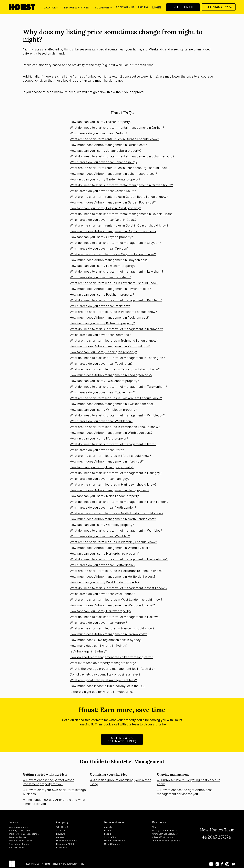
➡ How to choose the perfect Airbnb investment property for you (49, 782)
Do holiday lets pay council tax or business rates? (105, 674)
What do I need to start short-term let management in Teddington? (117, 358)
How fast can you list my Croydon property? (101, 237)
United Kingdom (112, 844)
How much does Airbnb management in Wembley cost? (110, 548)
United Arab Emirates (114, 841)
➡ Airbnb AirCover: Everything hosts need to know (189, 782)
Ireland (108, 834)
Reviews (61, 834)
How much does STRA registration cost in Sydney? (106, 640)
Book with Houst (17, 847)
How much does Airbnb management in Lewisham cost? (110, 289)
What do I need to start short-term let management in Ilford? (113, 444)
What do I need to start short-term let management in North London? (119, 502)
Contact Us (62, 847)
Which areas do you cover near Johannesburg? (104, 162)
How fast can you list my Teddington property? (103, 352)
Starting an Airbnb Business (165, 831)
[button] (52, 7)
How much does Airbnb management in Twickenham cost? (112, 404)
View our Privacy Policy (73, 864)
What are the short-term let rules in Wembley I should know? (113, 542)
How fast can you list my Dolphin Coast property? (105, 208)
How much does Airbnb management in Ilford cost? (107, 461)
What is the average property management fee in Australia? (112, 669)
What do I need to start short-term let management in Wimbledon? (117, 415)
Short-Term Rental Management (24, 834)
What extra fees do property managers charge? (104, 663)
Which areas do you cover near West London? (102, 594)
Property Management (19, 831)
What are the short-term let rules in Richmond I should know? (114, 341)
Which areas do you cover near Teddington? (101, 364)
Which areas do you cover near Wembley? (100, 536)
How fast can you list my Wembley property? (102, 525)
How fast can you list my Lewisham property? (103, 266)
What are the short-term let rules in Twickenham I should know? (116, 398)
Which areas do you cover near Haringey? (100, 479)
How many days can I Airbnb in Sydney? (99, 646)
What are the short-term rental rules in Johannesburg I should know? (119, 168)
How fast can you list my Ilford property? (99, 438)
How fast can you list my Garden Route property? (105, 179)
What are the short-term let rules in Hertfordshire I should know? (116, 571)
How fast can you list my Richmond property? (102, 323)
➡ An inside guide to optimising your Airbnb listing (121, 782)
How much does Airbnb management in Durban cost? (108, 145)
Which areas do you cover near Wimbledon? (101, 421)
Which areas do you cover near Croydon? (99, 248)
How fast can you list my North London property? (105, 496)
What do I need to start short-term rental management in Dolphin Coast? (122, 214)
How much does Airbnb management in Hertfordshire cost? (113, 577)
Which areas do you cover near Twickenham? (102, 392)
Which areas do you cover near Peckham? (100, 306)
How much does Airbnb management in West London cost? (112, 605)
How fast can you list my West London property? (105, 582)
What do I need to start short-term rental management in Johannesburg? (122, 156)
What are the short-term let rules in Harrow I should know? (112, 628)
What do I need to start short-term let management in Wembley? (116, 531)
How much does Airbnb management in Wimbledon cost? (111, 433)
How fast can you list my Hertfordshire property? (105, 554)
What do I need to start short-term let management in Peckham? (116, 300)
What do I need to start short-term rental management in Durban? (117, 128)
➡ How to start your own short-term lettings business (54, 792)
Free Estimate (183, 7)
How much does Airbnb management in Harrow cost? (108, 634)
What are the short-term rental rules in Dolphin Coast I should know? (119, 225)
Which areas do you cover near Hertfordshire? (103, 565)
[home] (22, 7)
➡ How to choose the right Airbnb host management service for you (184, 792)
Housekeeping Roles (67, 841)
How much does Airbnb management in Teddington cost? (111, 375)
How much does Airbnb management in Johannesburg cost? (113, 174)
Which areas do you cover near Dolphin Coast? (103, 220)
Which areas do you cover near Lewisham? (100, 277)
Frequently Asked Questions (166, 841)
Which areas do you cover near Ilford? (97, 450)
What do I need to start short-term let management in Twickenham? (118, 387)
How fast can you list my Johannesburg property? (106, 151)
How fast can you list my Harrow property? (101, 611)
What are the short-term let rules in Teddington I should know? (115, 369)
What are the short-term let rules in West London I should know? (116, 600)
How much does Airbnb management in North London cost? (113, 519)
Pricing (143, 7)
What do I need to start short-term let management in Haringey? (116, 473)
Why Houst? (62, 827)
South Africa (110, 837)
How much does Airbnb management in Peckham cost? (110, 318)
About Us (61, 831)
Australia (108, 827)
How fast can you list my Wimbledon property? (103, 410)
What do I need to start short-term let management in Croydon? (115, 243)
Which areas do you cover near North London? (103, 507)
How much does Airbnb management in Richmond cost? (110, 346)
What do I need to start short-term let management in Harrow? (115, 617)
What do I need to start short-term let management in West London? (119, 588)
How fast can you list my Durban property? (101, 122)
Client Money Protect (19, 844)
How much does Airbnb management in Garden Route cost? (113, 202)
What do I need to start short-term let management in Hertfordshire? (119, 559)
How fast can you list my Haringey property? (102, 467)
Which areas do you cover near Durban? (98, 133)
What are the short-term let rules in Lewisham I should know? (114, 283)
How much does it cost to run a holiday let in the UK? (108, 686)
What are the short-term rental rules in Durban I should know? (114, 139)
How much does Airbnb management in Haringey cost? (109, 490)
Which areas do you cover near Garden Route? (103, 191)
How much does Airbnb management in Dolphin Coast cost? (113, 231)
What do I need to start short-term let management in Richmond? (116, 329)
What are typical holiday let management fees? (103, 680)
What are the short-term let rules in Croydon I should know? (113, 254)
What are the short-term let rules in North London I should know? (116, 513)
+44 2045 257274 (219, 7)
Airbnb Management (18, 827)
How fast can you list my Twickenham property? (104, 381)
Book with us (125, 7)
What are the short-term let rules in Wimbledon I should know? (115, 427)
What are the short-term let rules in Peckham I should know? (113, 312)
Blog (154, 827)
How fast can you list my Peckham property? (102, 294)
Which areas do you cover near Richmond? (100, 335)
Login (157, 7)
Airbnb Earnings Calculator (165, 834)
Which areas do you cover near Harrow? (98, 623)
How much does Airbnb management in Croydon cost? (109, 260)
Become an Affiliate (66, 844)
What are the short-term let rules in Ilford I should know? (110, 456)
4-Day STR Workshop (162, 837)
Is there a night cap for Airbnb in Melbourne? (102, 692)
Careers (60, 837)
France (108, 831)
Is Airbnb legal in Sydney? (88, 651)
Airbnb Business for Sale (21, 841)
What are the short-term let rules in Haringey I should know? (113, 484)
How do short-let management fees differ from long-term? (111, 657)
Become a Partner (17, 837)
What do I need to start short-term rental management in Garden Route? (121, 185)
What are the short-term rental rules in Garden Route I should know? (119, 197)
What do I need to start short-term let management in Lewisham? (116, 271)
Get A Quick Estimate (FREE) (122, 740)
